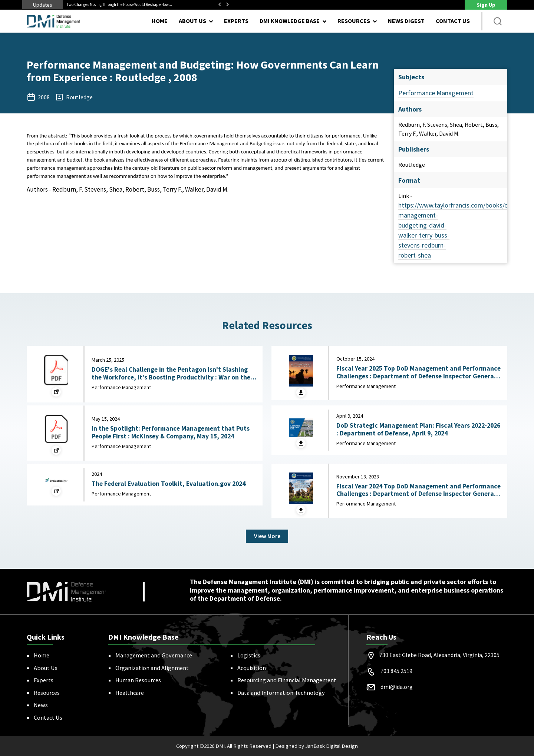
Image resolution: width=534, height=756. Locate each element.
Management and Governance (154, 655)
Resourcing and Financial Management (287, 680)
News (41, 705)
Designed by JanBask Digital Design (317, 746)
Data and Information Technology (281, 693)
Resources (47, 693)
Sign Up (486, 5)
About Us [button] (192, 21)
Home (160, 21)
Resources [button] (354, 21)
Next (227, 4)
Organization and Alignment (152, 668)
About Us (46, 668)
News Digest (406, 21)
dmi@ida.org (397, 687)
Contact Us (453, 21)
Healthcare (130, 693)
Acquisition (252, 668)
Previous (220, 4)
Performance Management (436, 93)
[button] (498, 21)
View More (267, 536)
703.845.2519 (396, 671)
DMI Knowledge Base (290, 21)
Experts (236, 21)
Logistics (249, 655)
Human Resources (138, 680)
